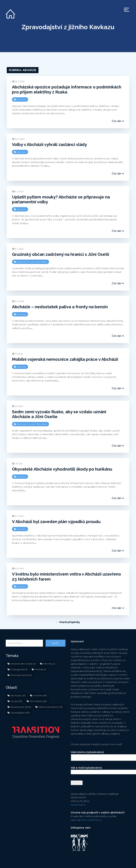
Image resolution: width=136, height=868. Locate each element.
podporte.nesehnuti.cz (88, 820)
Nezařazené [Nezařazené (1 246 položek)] (21, 707)
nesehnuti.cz (78, 805)
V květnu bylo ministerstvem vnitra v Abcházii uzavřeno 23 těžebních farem (66, 574)
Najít (55, 643)
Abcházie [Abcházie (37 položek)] (18, 695)
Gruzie (31, 261)
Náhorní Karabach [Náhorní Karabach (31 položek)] (51, 707)
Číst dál (118, 121)
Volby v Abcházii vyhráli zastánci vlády (49, 144)
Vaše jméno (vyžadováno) (101, 755)
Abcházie (21, 99)
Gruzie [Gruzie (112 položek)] (16, 701)
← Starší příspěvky (68, 622)
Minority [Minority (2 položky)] (49, 664)
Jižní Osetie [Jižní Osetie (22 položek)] (38, 701)
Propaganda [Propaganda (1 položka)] (19, 669)
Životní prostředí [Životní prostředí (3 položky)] (21, 675)
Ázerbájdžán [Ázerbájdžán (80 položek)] (20, 713)
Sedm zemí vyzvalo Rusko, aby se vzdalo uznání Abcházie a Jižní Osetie (59, 413)
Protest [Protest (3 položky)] (41, 669)
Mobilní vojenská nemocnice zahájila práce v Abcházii (65, 359)
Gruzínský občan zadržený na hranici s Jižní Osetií (61, 254)
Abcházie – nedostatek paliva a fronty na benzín (60, 306)
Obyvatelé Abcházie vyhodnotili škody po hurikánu (62, 468)
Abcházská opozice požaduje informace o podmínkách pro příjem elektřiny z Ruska (67, 89)
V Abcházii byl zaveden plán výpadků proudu (56, 520)
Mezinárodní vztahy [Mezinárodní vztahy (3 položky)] (23, 664)
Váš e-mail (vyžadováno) (101, 770)
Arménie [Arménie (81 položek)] (40, 695)
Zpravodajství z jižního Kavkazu (68, 27)
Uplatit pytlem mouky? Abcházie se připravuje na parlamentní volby (61, 199)
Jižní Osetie (41, 261)
